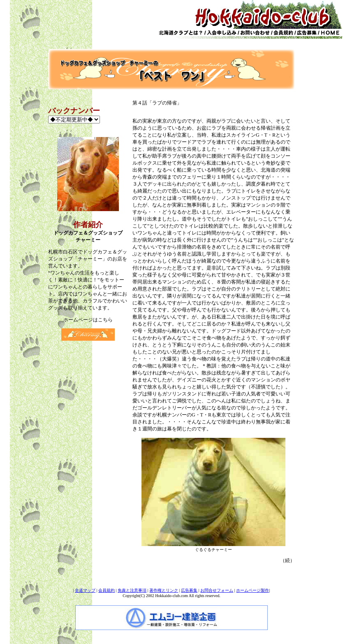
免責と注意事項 (132, 590)
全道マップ (85, 590)
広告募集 (189, 590)
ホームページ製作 (253, 590)
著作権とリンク (164, 590)
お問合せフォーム (217, 590)
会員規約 (107, 590)
